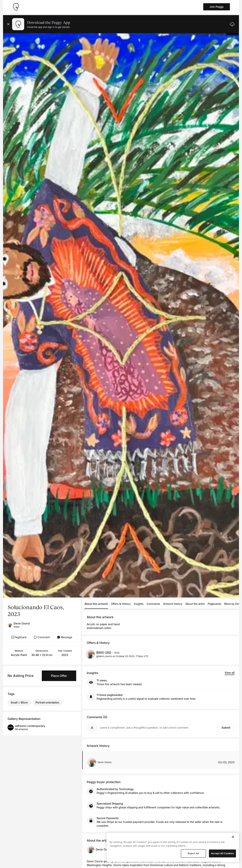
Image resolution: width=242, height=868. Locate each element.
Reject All (193, 853)
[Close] (233, 837)
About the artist (195, 604)
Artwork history (173, 604)
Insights (139, 604)
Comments (153, 604)
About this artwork (96, 604)
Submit (226, 728)
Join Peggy (217, 7)
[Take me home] (16, 7)
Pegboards (214, 604)
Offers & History (121, 604)
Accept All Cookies (222, 853)
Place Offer (59, 676)
